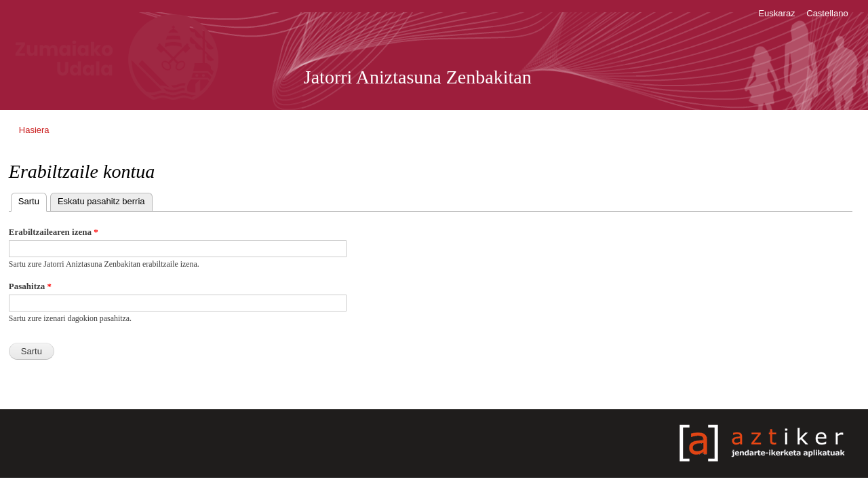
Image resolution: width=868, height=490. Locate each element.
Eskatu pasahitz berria (101, 201)
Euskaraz (776, 13)
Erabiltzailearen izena (54, 232)
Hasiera (34, 130)
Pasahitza (30, 286)
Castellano (827, 13)
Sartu (33, 200)
